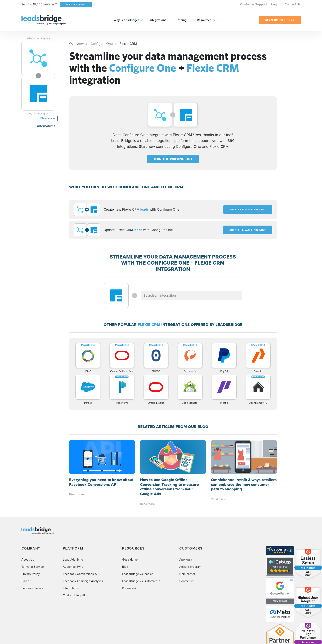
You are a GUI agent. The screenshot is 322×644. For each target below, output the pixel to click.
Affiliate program (190, 567)
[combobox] (191, 296)
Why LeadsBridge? (126, 20)
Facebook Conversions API (81, 574)
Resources (204, 20)
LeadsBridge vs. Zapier (137, 574)
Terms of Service (33, 567)
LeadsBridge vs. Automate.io (141, 581)
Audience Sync (73, 567)
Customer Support (254, 4)
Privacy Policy (31, 574)
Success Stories (32, 588)
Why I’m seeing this (38, 38)
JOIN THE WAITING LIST (173, 159)
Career (26, 581)
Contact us (186, 581)
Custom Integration (76, 595)
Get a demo (130, 560)
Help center (187, 574)
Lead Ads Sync (73, 560)
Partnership (130, 588)
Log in (276, 4)
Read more (77, 494)
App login (186, 560)
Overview (48, 118)
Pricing (182, 20)
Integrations (158, 20)
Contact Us (293, 4)
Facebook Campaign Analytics (83, 581)
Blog (125, 567)
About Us (28, 560)
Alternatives (46, 126)
